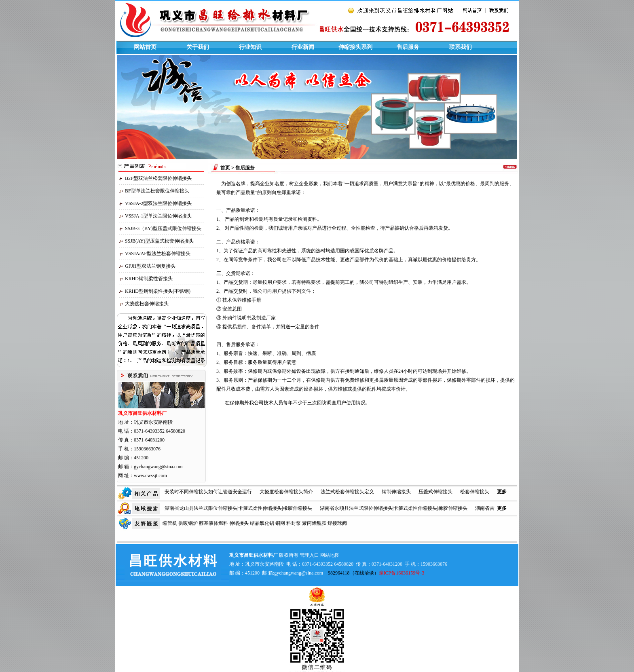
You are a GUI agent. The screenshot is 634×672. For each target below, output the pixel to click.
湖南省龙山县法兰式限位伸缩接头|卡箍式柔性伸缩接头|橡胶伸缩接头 (238, 508)
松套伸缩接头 (475, 492)
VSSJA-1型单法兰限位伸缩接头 (158, 216)
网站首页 (145, 47)
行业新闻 (303, 47)
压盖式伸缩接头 (435, 492)
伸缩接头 (239, 523)
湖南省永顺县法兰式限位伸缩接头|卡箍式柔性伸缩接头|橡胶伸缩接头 (394, 508)
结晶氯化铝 (262, 523)
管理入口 (309, 555)
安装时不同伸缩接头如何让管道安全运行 (208, 492)
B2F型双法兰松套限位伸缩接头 (158, 178)
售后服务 (408, 47)
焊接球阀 (337, 523)
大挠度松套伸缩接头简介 (286, 492)
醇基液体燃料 (213, 523)
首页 (225, 168)
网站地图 (330, 555)
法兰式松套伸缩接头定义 (347, 492)
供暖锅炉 (188, 523)
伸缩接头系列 (355, 47)
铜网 (280, 523)
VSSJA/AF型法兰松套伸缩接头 (158, 254)
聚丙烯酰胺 (314, 523)
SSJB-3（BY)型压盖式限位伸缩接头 (163, 228)
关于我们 (198, 47)
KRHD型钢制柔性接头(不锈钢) (158, 291)
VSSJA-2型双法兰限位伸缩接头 (158, 203)
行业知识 (250, 47)
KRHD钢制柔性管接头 (149, 279)
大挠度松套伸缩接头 (147, 304)
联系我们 (461, 47)
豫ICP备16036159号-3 (402, 573)
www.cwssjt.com (150, 475)
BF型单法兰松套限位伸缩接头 (157, 191)
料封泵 (294, 523)
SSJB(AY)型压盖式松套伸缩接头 (159, 241)
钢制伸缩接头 (396, 492)
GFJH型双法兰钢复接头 (150, 266)
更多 (502, 492)
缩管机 (170, 523)
